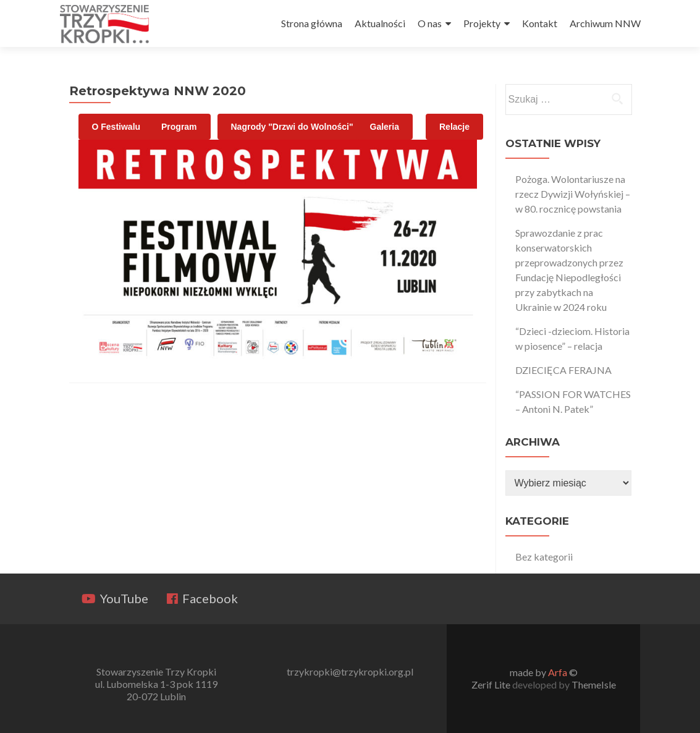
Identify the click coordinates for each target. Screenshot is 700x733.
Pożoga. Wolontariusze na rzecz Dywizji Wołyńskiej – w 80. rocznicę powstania (573, 194)
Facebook (202, 598)
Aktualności (380, 23)
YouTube (115, 598)
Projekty (482, 23)
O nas (430, 23)
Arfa (558, 672)
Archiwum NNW (605, 23)
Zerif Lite (492, 684)
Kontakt (540, 23)
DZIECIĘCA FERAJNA (563, 370)
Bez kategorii (544, 557)
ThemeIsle (594, 684)
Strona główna (312, 23)
